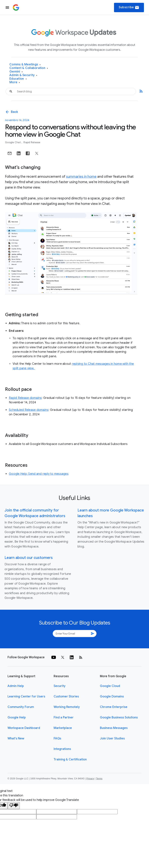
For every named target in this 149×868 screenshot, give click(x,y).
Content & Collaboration (29, 68)
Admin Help (16, 686)
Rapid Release (32, 142)
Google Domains (112, 696)
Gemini (16, 72)
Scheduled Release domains (29, 410)
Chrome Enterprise (114, 707)
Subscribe (129, 7)
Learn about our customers (29, 558)
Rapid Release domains (25, 398)
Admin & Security (23, 75)
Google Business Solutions (119, 717)
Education (18, 79)
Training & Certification (70, 759)
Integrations (62, 749)
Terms (99, 779)
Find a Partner (64, 717)
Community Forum (21, 707)
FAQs (57, 738)
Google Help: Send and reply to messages (39, 474)
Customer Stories (66, 696)
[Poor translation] (14, 806)
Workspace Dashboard (24, 728)
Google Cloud (110, 686)
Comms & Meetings (25, 65)
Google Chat (13, 142)
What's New (16, 738)
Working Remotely (67, 707)
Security (60, 686)
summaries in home (81, 177)
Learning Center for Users (26, 696)
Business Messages (114, 728)
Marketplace (63, 728)
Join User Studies (112, 738)
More (15, 82)
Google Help (17, 717)
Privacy (90, 779)
